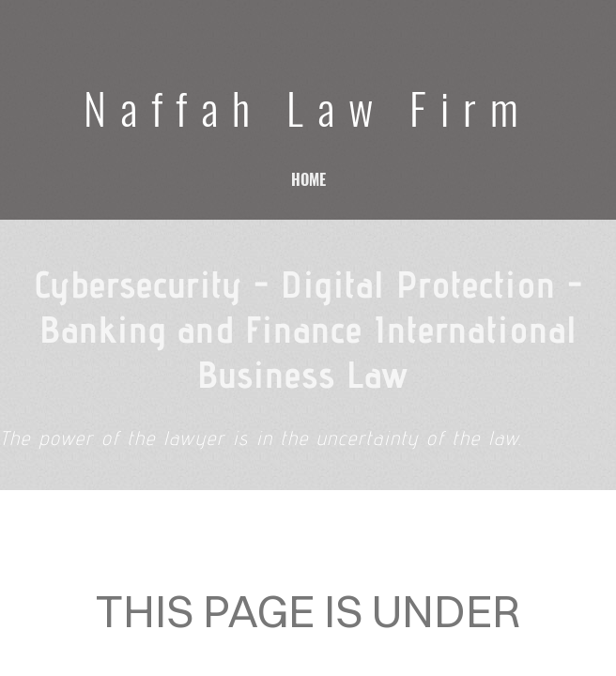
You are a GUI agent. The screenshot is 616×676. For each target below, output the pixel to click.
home (308, 179)
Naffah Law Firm (308, 107)
